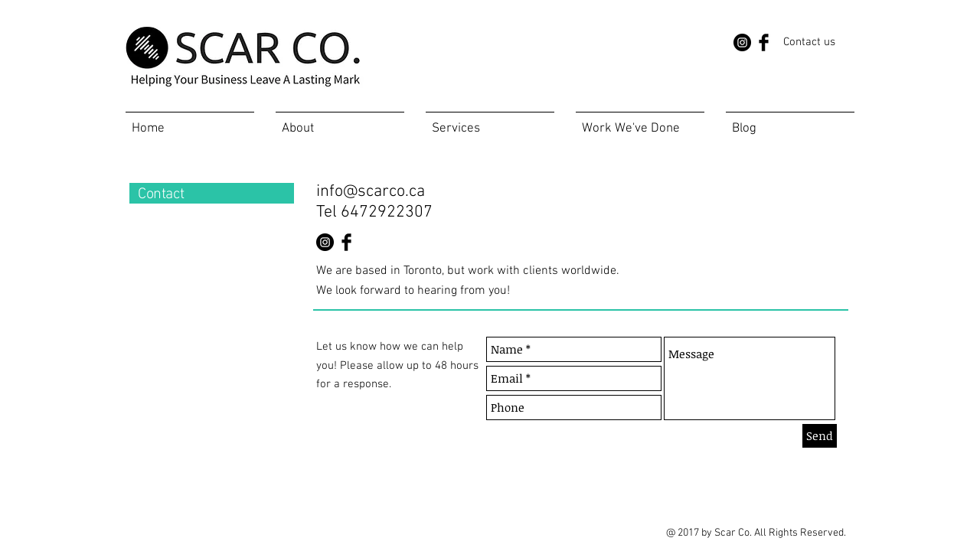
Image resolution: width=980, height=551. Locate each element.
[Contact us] (809, 42)
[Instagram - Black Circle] (742, 42)
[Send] (820, 436)
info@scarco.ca (371, 192)
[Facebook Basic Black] (764, 42)
